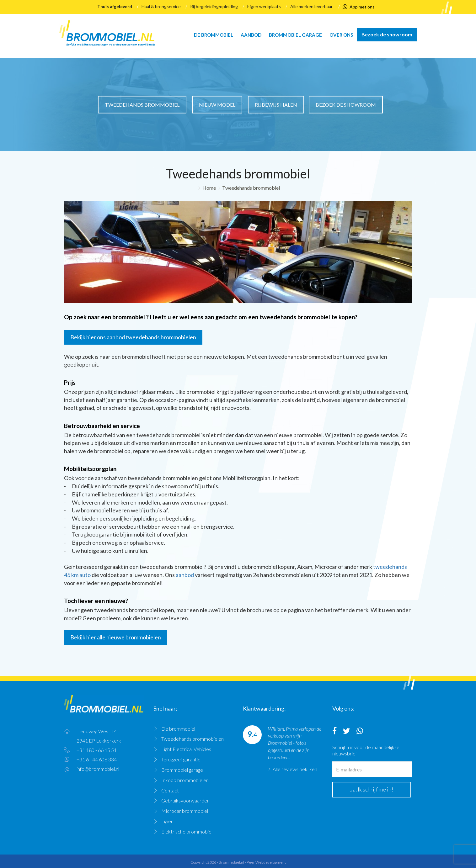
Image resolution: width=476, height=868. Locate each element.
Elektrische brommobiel (187, 831)
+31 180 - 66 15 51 (97, 750)
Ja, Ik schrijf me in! (372, 789)
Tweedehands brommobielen (193, 739)
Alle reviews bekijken (295, 769)
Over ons (341, 35)
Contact (170, 790)
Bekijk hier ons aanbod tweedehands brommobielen (133, 337)
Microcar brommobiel (185, 811)
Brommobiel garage (295, 35)
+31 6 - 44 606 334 (97, 759)
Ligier (167, 821)
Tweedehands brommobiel (142, 104)
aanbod (185, 575)
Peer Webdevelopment (266, 862)
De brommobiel (214, 35)
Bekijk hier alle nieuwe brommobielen (116, 637)
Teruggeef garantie (181, 759)
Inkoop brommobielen (185, 780)
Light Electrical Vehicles (186, 749)
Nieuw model (217, 104)
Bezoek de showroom (387, 34)
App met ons (359, 7)
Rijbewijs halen (276, 104)
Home (209, 188)
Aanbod (251, 35)
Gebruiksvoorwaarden (185, 800)
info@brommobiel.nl (98, 769)
